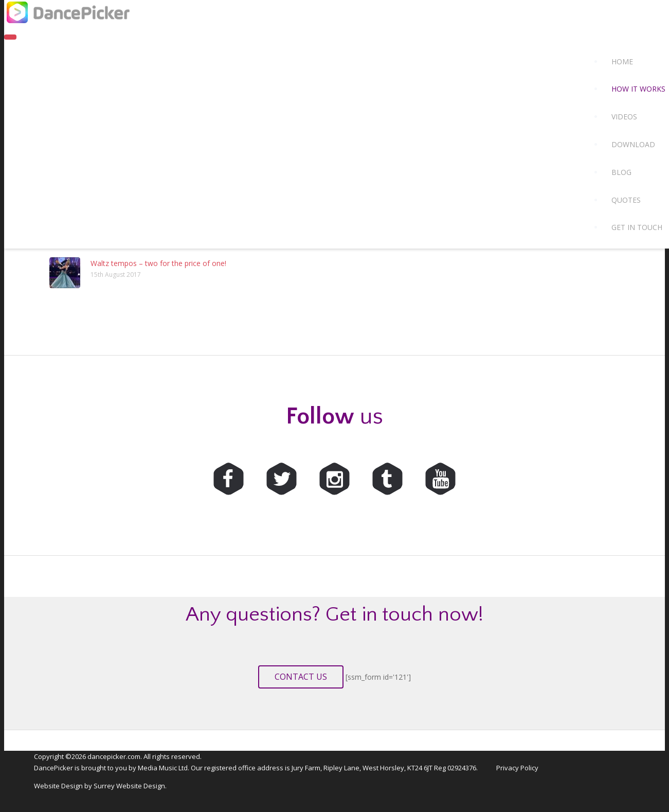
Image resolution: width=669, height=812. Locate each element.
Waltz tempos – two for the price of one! (158, 263)
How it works (638, 89)
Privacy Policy (517, 768)
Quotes (626, 200)
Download (633, 144)
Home (622, 61)
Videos (624, 117)
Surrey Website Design (129, 786)
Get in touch (637, 227)
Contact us (301, 677)
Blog (621, 172)
